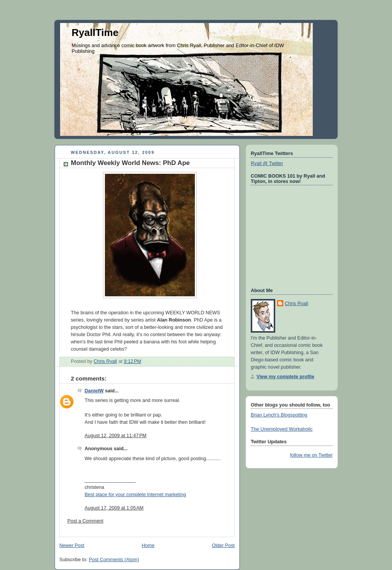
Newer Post (72, 546)
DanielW (94, 391)
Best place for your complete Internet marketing (135, 495)
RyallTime (95, 33)
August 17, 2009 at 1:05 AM (114, 508)
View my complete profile (285, 377)
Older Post (223, 546)
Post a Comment (85, 521)
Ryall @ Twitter (267, 163)
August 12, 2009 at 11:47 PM (116, 436)
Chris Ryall (296, 304)
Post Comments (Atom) (114, 560)
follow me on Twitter (311, 455)
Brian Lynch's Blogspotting (279, 415)
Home (148, 546)
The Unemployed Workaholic (282, 429)
